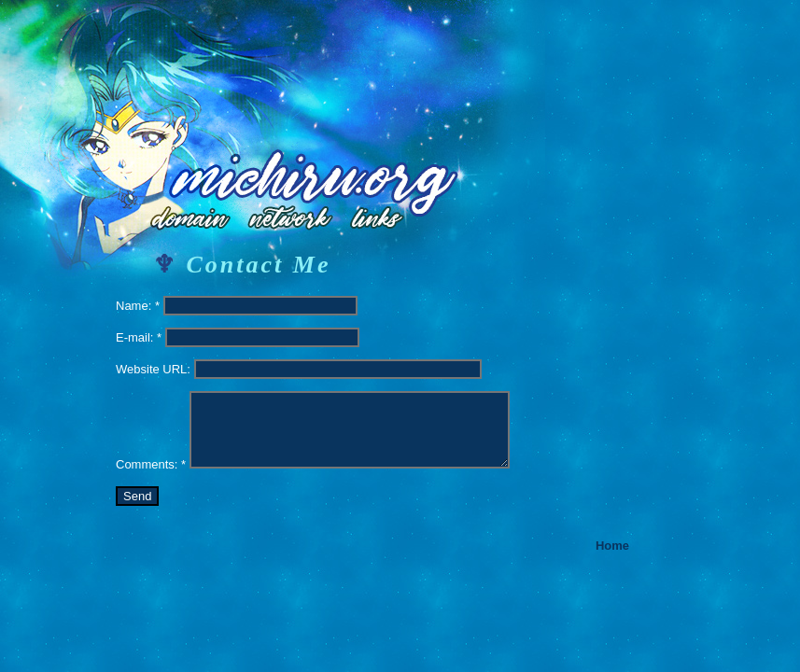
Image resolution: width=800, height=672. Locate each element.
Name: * (138, 306)
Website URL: (153, 369)
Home (612, 546)
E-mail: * (139, 337)
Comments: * (151, 464)
